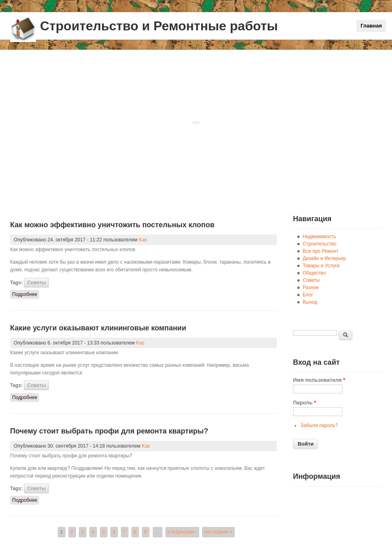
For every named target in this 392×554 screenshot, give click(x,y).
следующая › (182, 532)
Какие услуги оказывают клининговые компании (98, 328)
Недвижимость (319, 237)
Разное (311, 288)
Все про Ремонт (320, 251)
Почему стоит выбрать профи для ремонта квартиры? (109, 431)
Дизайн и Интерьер (324, 258)
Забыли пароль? (319, 425)
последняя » (218, 532)
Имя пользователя (319, 380)
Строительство (320, 244)
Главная (371, 26)
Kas (143, 240)
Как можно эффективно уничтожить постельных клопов (112, 225)
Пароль (305, 403)
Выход (310, 302)
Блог (308, 295)
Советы (36, 283)
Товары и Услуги (321, 266)
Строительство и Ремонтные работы (159, 26)
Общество (314, 273)
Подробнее (26, 294)
